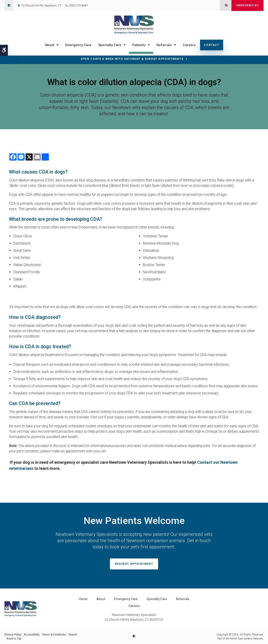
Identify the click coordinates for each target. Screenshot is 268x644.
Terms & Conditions (54, 635)
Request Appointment (134, 564)
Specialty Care (157, 599)
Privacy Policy (13, 635)
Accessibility (32, 635)
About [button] (50, 45)
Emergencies (247, 5)
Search (73, 635)
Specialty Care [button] (110, 45)
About (101, 599)
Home (83, 599)
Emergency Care (78, 45)
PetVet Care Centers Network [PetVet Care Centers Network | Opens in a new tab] (246, 639)
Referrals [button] (164, 45)
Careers (189, 45)
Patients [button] (139, 45)
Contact (211, 45)
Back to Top (14, 639)
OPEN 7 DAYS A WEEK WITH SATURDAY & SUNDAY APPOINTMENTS (132, 59)
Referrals (183, 599)
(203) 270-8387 (78, 5)
